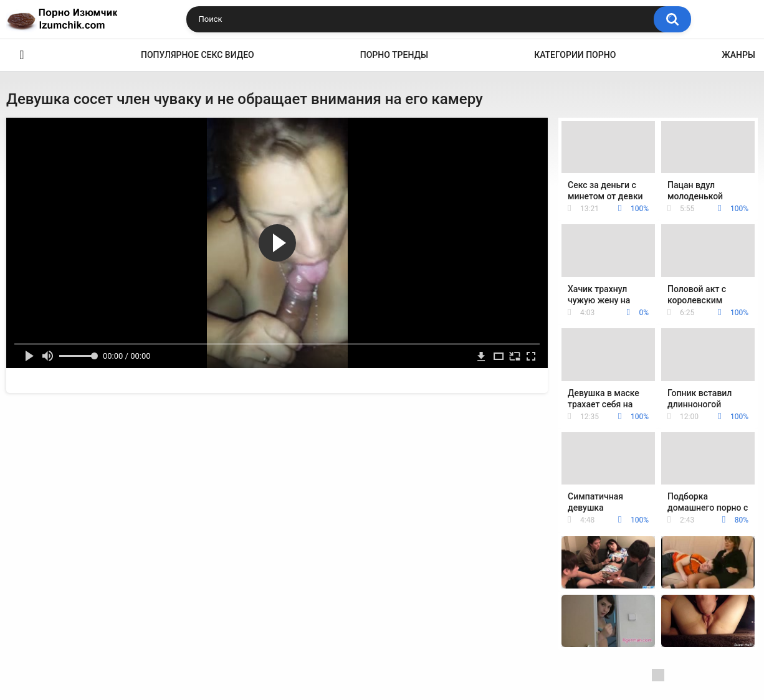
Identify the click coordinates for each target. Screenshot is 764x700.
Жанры (738, 55)
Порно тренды (394, 55)
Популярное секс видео (198, 55)
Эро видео (22, 55)
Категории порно (575, 55)
